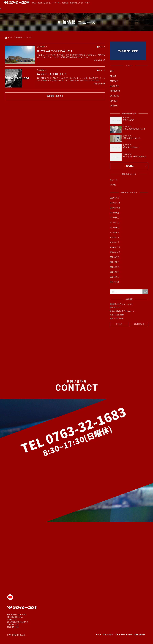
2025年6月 (115, 228)
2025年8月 (115, 218)
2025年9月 (115, 213)
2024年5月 (115, 277)
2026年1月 (115, 198)
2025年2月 (115, 242)
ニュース (114, 180)
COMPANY (114, 9)
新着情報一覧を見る (55, 96)
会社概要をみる (139, 324)
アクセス (119, 324)
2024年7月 (115, 267)
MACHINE (83, 9)
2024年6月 (115, 272)
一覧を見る (129, 166)
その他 (113, 185)
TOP (46, 9)
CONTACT (143, 9)
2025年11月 (115, 203)
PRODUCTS (98, 9)
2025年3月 (115, 237)
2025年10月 (115, 208)
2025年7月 (115, 223)
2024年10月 (115, 252)
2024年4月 (115, 282)
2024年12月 (115, 247)
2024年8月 (115, 262)
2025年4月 (115, 233)
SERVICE (69, 9)
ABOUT (56, 9)
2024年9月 (115, 257)
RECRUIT (129, 9)
